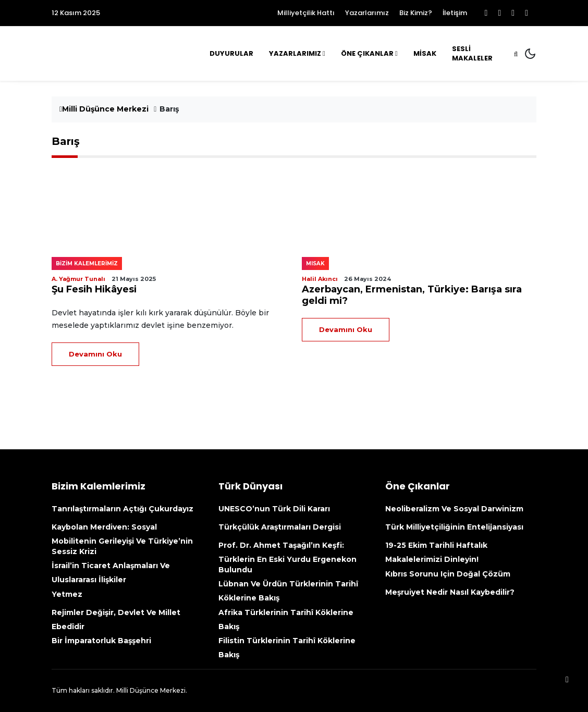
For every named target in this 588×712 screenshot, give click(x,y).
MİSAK (425, 53)
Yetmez (67, 594)
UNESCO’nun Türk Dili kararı (274, 509)
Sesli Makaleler (472, 53)
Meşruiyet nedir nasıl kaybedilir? (450, 592)
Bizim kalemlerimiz (87, 263)
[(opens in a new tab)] (419, 212)
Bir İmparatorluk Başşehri (101, 641)
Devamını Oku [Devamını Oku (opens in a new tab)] (346, 329)
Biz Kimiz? (416, 13)
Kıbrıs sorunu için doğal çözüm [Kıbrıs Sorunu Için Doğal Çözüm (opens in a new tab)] (448, 574)
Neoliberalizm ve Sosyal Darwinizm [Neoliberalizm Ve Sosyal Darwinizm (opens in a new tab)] (454, 509)
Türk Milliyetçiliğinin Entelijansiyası (454, 527)
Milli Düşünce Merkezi (104, 109)
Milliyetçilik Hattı (306, 13)
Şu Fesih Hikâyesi (94, 289)
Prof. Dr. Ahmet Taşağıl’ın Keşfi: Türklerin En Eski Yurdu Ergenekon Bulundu (287, 557)
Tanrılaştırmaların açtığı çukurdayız (123, 509)
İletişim (455, 13)
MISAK (315, 263)
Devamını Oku (95, 354)
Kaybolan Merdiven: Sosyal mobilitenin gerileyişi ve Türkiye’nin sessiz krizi (122, 539)
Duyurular (231, 53)
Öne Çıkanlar (367, 53)
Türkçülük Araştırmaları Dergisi (280, 527)
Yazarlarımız (367, 13)
